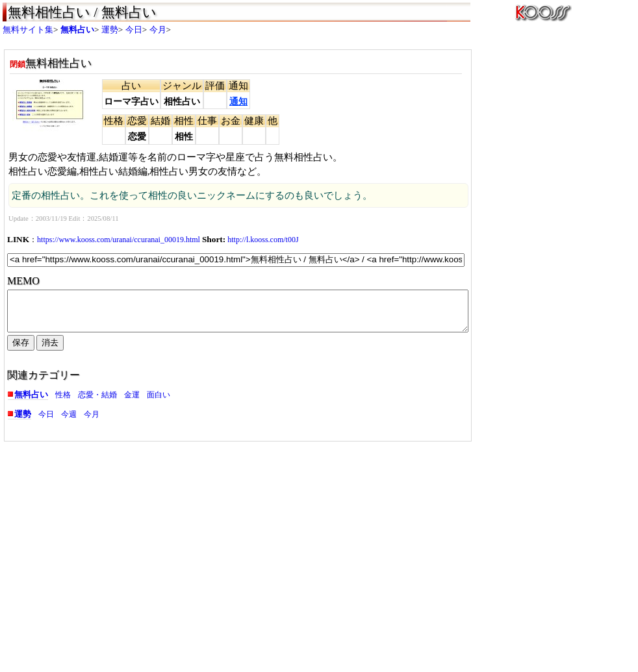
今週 (69, 422)
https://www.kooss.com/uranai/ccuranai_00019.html (119, 240)
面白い (159, 403)
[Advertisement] (116, 548)
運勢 (110, 30)
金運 (132, 403)
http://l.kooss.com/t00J (263, 240)
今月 (158, 30)
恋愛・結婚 (97, 403)
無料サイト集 (28, 30)
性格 (63, 403)
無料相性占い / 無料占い (82, 12)
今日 (134, 30)
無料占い (77, 30)
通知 (238, 102)
